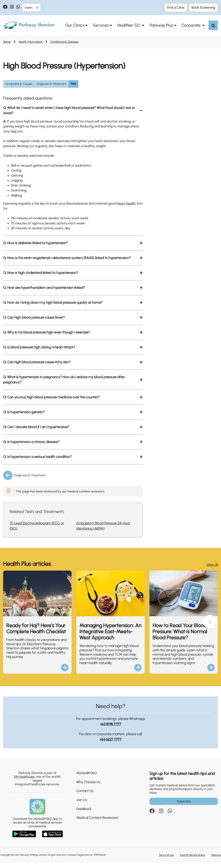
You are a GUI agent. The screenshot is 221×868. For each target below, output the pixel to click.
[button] (210, 627)
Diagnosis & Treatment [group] (51, 84)
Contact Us (85, 796)
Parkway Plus (161, 25)
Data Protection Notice (192, 860)
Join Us (82, 805)
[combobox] (31, 8)
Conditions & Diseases (64, 42)
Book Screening (203, 7)
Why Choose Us (88, 787)
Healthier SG (129, 25)
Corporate (192, 25)
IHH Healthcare (24, 782)
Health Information (30, 42)
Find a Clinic (176, 7)
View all (212, 570)
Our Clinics (75, 25)
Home (7, 42)
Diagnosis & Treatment (30, 481)
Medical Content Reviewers (97, 823)
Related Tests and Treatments (37, 517)
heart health (131, 207)
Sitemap (216, 860)
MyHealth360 (86, 778)
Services (101, 25)
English (29, 8)
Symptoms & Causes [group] (19, 84)
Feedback (84, 814)
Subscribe (184, 807)
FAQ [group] (73, 84)
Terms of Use (166, 860)
